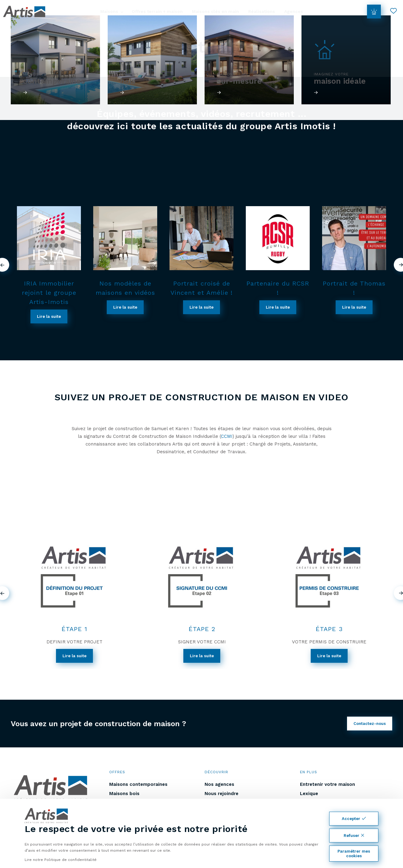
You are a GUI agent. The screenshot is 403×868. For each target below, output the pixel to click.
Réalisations (262, 11)
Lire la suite (49, 316)
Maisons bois (124, 794)
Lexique (309, 794)
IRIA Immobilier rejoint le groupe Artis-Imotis (49, 293)
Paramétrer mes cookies (354, 854)
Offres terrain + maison (157, 11)
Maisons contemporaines (138, 784)
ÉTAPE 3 (329, 629)
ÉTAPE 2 (202, 629)
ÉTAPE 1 (74, 629)
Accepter (354, 819)
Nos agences (219, 784)
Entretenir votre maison (327, 784)
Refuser (354, 836)
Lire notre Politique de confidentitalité (61, 860)
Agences (294, 11)
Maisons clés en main (215, 11)
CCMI (227, 436)
